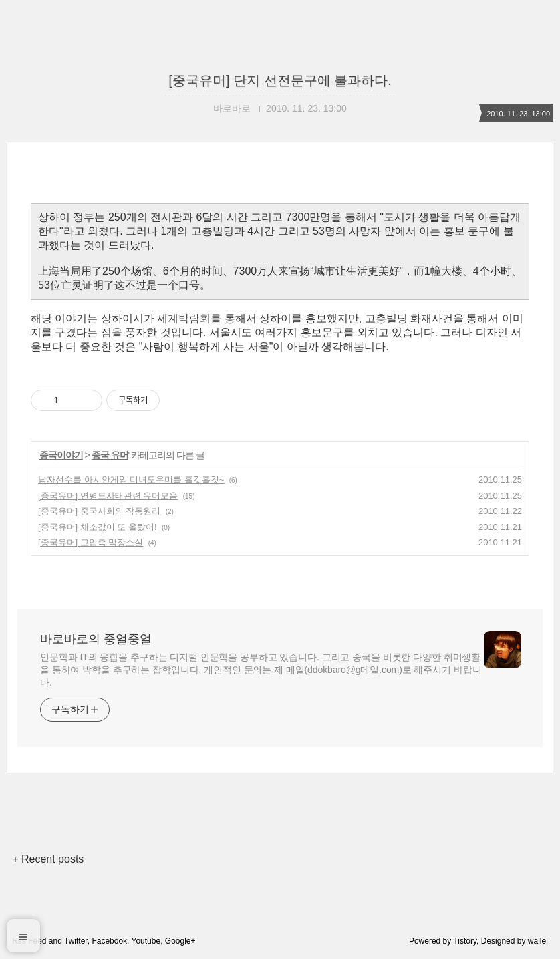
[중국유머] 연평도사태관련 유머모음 (108, 496)
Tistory (465, 941)
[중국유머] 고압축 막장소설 (91, 542)
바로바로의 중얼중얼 (96, 639)
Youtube (146, 941)
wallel (538, 941)
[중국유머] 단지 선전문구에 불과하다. (280, 80)
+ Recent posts (48, 859)
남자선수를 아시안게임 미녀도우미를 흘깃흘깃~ (131, 479)
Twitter (76, 941)
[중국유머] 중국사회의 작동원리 (99, 511)
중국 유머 (110, 455)
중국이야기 (61, 455)
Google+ (180, 941)
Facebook (109, 941)
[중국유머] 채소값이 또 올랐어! (98, 527)
